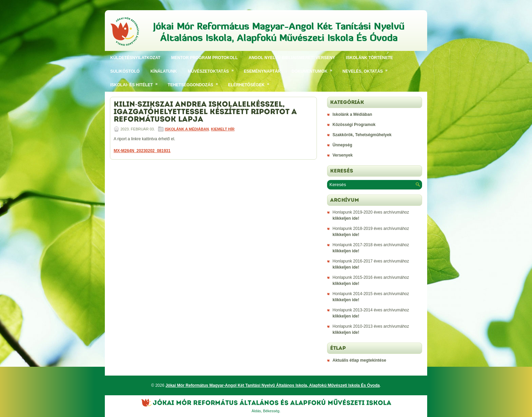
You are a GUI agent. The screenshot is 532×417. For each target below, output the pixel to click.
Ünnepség (342, 145)
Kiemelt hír (223, 129)
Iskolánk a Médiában (187, 129)
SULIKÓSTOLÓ (125, 71)
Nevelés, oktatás (367, 69)
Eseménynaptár (262, 71)
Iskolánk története (370, 58)
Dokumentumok (314, 69)
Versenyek (343, 155)
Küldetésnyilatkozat (135, 58)
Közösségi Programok (354, 125)
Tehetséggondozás (195, 83)
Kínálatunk (164, 71)
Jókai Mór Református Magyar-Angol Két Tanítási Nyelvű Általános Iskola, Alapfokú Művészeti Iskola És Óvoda (273, 385)
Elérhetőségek (251, 83)
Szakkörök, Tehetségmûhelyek (362, 135)
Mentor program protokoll (205, 58)
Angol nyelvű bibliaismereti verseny (292, 58)
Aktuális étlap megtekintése (359, 360)
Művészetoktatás (213, 69)
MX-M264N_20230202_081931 (142, 151)
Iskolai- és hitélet (136, 83)
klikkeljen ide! (346, 218)
